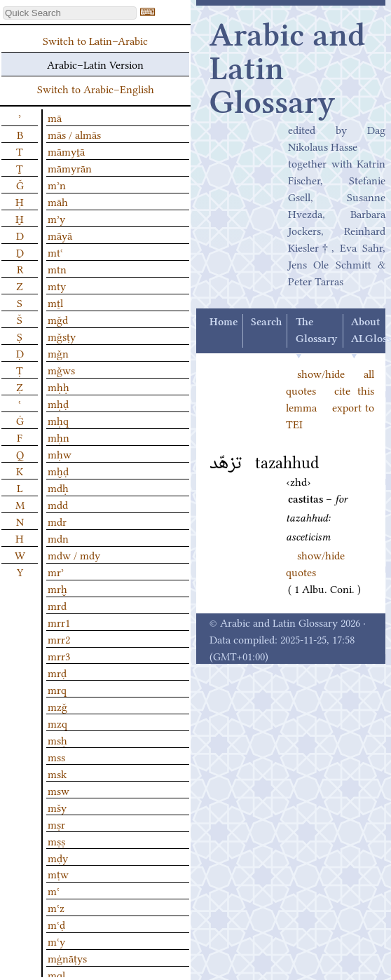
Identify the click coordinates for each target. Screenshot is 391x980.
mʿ (54, 890)
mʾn (57, 184)
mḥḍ (58, 403)
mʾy (56, 218)
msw (59, 790)
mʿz (56, 907)
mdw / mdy (74, 554)
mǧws (61, 369)
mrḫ (57, 588)
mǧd (58, 319)
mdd (58, 504)
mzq (57, 723)
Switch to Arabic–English (96, 88)
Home (224, 322)
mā (55, 117)
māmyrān (70, 168)
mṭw (58, 873)
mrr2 (59, 639)
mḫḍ (58, 470)
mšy (57, 807)
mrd (57, 605)
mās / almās (74, 134)
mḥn (59, 437)
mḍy (58, 857)
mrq (57, 689)
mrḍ (57, 672)
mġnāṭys (67, 958)
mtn (57, 268)
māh (58, 201)
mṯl (55, 302)
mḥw (60, 454)
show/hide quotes (315, 563)
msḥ (57, 740)
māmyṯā (66, 151)
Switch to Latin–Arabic (95, 40)
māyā (60, 235)
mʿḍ (56, 924)
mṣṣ (56, 841)
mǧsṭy (62, 336)
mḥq (58, 420)
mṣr (56, 824)
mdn (58, 538)
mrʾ (56, 571)
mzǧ (57, 706)
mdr (57, 521)
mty (57, 285)
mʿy (56, 941)
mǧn (58, 353)
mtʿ (55, 252)
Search (266, 322)
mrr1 (59, 622)
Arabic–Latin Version (95, 64)
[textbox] (70, 13)
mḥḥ (59, 386)
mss (56, 756)
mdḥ (58, 487)
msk (57, 773)
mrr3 (59, 655)
